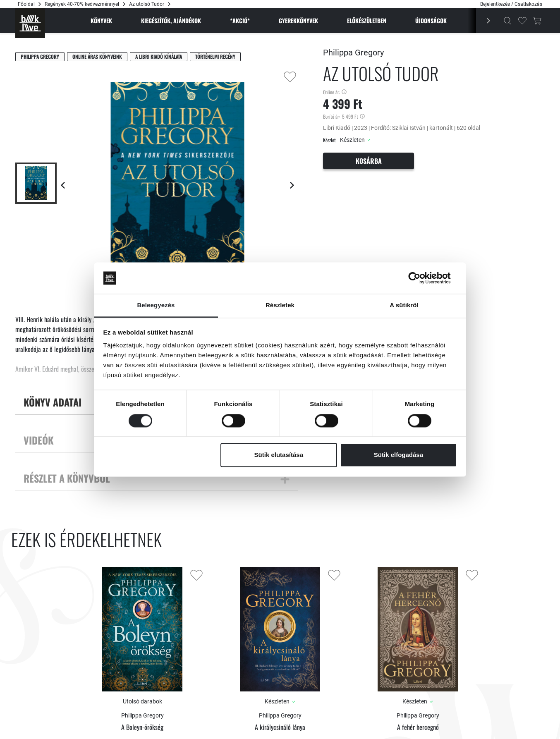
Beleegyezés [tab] (156, 305)
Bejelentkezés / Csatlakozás (511, 4)
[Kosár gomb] (537, 21)
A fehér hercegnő (418, 727)
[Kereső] (507, 21)
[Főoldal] (30, 23)
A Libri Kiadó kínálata (159, 56)
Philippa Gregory (353, 53)
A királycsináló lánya (280, 727)
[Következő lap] (292, 185)
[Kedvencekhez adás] (290, 77)
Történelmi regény (215, 56)
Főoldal (26, 4)
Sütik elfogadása (398, 455)
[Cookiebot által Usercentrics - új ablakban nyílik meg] (421, 278)
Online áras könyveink (97, 56)
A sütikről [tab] (404, 305)
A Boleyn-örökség (142, 727)
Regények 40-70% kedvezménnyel (82, 4)
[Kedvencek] (522, 21)
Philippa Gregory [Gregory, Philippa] (40, 56)
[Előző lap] (63, 185)
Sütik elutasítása (279, 455)
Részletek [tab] (280, 305)
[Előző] (484, 21)
